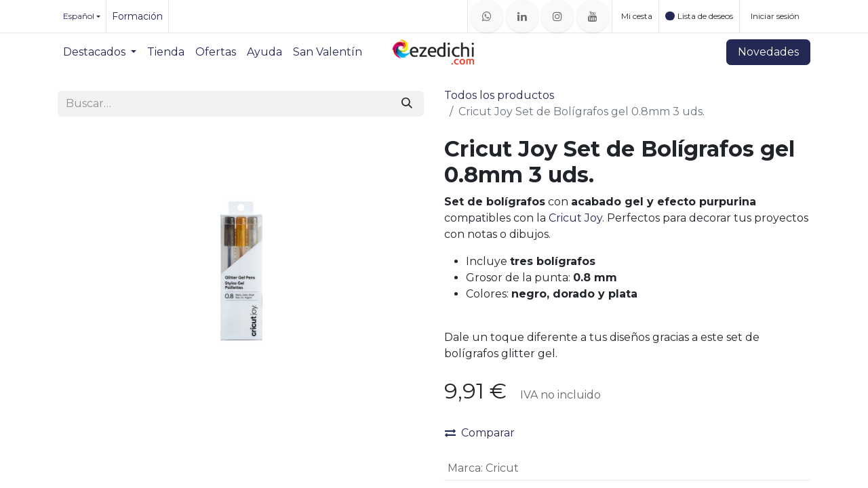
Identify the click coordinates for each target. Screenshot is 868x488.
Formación (137, 16)
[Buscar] (407, 104)
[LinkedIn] (522, 16)
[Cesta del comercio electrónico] (635, 16)
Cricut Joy (575, 218)
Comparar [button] (480, 433)
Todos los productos (499, 95)
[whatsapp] (487, 16)
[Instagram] (557, 16)
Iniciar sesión (775, 16)
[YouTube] (593, 16)
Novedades (768, 52)
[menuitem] (100, 52)
